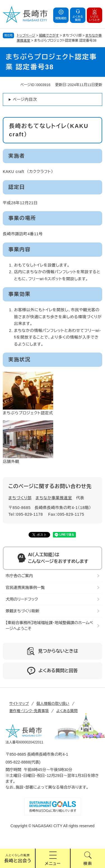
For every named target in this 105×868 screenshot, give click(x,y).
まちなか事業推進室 (54, 498)
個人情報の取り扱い (53, 704)
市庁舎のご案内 (19, 576)
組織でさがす (49, 35)
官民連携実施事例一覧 (25, 588)
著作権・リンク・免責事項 (29, 711)
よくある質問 (67, 711)
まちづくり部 (20, 498)
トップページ (26, 35)
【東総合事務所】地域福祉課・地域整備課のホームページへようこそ (49, 626)
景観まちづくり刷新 (23, 611)
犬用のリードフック (22, 599)
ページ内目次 (25, 99)
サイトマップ (19, 704)
